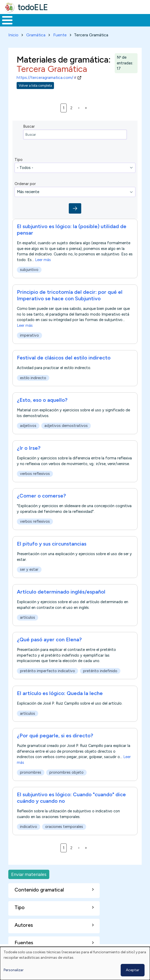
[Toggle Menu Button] (7, 20)
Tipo (19, 160)
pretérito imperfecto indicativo (47, 671)
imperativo (29, 336)
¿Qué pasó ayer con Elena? (49, 639)
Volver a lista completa (35, 86)
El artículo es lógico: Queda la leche (60, 693)
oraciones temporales (64, 827)
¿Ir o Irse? (29, 448)
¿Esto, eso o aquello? (42, 400)
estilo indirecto (33, 378)
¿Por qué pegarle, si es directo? (55, 736)
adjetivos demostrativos (66, 426)
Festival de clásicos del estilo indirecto (64, 358)
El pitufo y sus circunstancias (52, 544)
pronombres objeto (66, 772)
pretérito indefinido (100, 671)
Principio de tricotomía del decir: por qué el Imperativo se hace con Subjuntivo (70, 295)
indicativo (29, 827)
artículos (28, 617)
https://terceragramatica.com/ (47, 77)
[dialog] (75, 963)
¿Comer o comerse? (41, 496)
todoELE (33, 7)
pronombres (31, 772)
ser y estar (29, 569)
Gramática (36, 35)
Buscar (29, 126)
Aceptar (133, 970)
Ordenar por (25, 184)
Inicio (13, 35)
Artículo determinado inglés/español (61, 592)
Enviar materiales (29, 874)
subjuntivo (29, 270)
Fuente (60, 35)
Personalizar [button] (14, 970)
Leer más (43, 260)
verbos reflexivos (35, 474)
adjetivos (28, 426)
